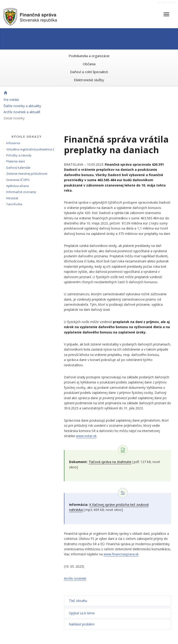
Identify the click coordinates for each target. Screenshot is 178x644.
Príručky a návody (19, 155)
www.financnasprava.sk (121, 554)
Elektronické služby (89, 80)
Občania (89, 64)
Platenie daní (16, 161)
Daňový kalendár (18, 168)
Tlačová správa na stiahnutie (110, 462)
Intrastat (12, 198)
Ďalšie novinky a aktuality (22, 106)
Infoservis (13, 143)
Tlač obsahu (78, 601)
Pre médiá (11, 100)
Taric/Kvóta (14, 204)
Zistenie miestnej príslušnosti (27, 174)
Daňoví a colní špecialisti (89, 72)
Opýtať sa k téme (82, 613)
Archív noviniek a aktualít (22, 112)
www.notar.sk (86, 436)
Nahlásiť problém (82, 624)
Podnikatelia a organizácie (89, 56)
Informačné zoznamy (21, 192)
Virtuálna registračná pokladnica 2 (30, 149)
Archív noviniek (75, 578)
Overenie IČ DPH (18, 180)
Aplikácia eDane (18, 186)
